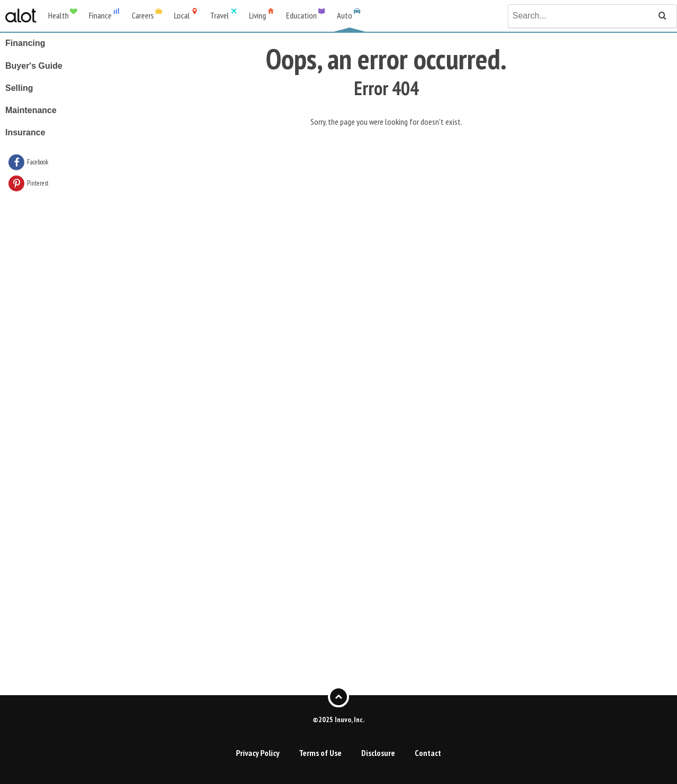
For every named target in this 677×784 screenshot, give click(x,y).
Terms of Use (320, 753)
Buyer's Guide (34, 66)
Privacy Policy (258, 753)
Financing (25, 43)
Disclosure (378, 753)
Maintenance (31, 110)
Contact (428, 753)
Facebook (38, 162)
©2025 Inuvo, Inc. (338, 719)
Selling (19, 88)
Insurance (25, 132)
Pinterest (38, 183)
